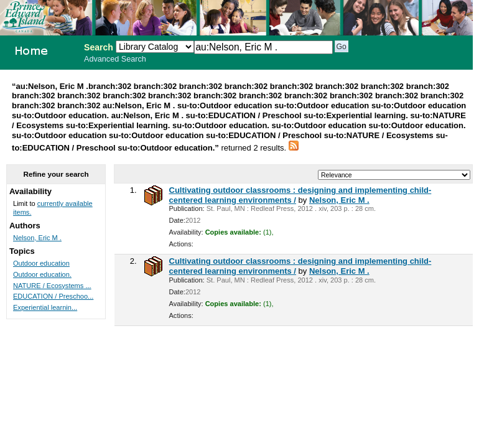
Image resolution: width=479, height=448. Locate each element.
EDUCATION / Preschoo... (53, 296)
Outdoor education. (42, 274)
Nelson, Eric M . (339, 200)
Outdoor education (41, 263)
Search (99, 47)
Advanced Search (115, 59)
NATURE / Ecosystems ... (52, 286)
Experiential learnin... (45, 307)
